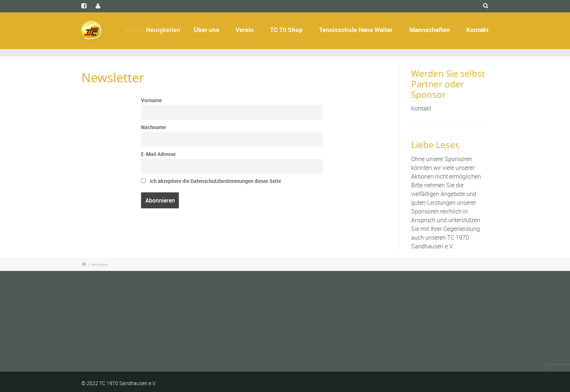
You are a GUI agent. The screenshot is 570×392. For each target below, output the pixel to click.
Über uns (207, 30)
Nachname (153, 127)
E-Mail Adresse (158, 154)
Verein (245, 30)
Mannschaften (430, 30)
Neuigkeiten (173, 30)
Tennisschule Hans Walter (356, 30)
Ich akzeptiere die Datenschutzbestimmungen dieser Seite (211, 181)
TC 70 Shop (286, 30)
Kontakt (477, 30)
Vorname (151, 100)
